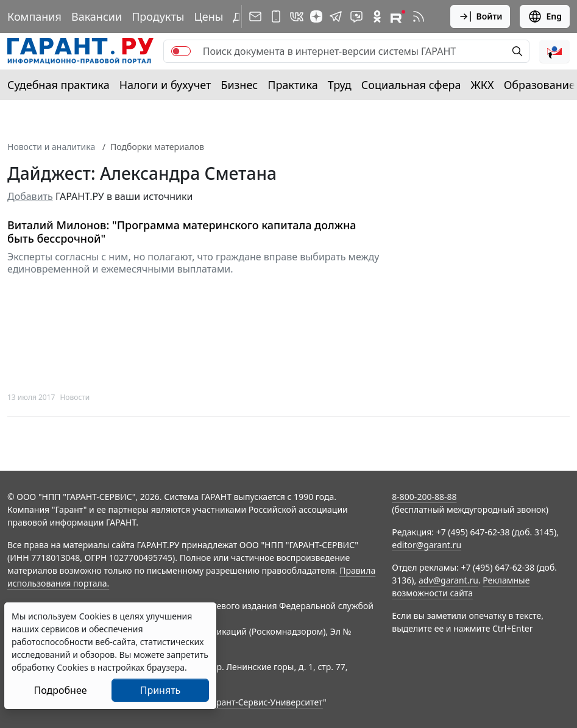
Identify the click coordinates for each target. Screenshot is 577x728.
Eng (545, 16)
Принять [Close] (161, 690)
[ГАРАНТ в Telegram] (336, 16)
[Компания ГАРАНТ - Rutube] (398, 16)
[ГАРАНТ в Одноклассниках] (377, 16)
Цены (208, 16)
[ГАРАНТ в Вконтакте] (297, 16)
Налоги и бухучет (165, 85)
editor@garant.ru (427, 545)
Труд (340, 85)
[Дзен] (316, 16)
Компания (34, 16)
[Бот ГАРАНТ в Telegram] (356, 16)
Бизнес (239, 85)
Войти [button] (480, 16)
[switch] (181, 51)
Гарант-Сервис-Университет (265, 702)
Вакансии (97, 16)
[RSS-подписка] (419, 16)
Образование (540, 85)
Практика (292, 85)
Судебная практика (58, 85)
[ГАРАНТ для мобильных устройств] (276, 16)
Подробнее (60, 690)
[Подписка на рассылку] (255, 16)
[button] (554, 51)
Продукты (158, 16)
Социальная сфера (411, 85)
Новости (75, 397)
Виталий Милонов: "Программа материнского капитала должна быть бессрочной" (182, 232)
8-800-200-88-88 (424, 497)
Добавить (30, 196)
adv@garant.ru (448, 580)
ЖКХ (483, 85)
